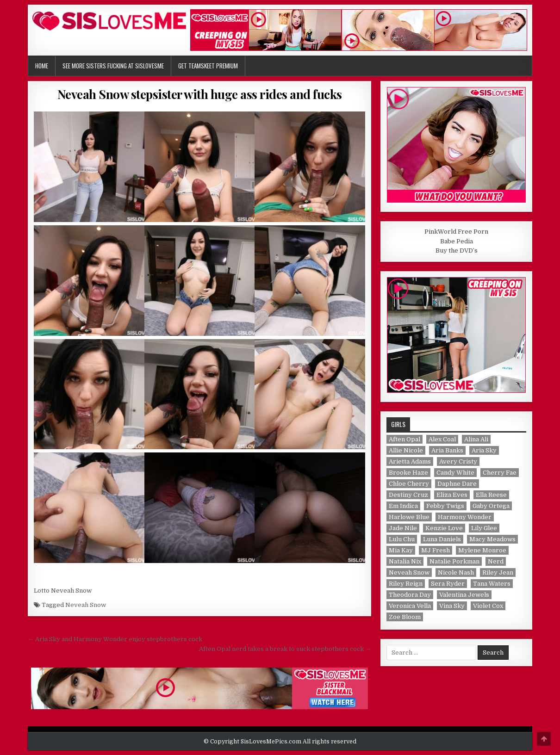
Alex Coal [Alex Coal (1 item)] (442, 439)
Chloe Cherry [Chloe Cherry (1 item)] (409, 484)
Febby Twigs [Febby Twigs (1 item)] (445, 506)
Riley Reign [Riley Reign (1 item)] (406, 584)
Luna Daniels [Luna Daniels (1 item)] (442, 539)
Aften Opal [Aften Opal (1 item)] (404, 439)
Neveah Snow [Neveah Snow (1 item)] (409, 572)
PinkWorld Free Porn (456, 232)
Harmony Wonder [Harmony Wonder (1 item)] (465, 517)
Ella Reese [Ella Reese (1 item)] (491, 495)
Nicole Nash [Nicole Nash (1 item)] (456, 572)
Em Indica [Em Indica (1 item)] (403, 506)
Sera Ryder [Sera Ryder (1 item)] (448, 584)
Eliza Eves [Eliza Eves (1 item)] (452, 495)
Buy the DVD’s (457, 251)
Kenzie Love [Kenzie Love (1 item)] (444, 528)
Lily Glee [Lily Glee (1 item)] (484, 528)
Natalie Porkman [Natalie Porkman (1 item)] (454, 561)
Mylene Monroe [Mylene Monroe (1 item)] (482, 550)
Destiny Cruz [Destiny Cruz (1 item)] (408, 495)
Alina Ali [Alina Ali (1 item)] (476, 439)
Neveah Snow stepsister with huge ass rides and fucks (200, 94)
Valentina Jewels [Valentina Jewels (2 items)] (464, 595)
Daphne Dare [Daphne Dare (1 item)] (457, 484)
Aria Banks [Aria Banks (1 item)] (447, 450)
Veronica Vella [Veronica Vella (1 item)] (410, 606)
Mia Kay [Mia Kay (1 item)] (401, 550)
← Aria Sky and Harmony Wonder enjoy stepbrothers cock (115, 639)
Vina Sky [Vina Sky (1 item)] (452, 606)
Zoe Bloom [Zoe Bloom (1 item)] (405, 617)
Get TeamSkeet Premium (208, 66)
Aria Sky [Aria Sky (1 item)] (484, 450)
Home (42, 66)
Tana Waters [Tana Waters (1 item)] (492, 584)
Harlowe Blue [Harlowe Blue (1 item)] (409, 517)
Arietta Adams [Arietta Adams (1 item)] (410, 461)
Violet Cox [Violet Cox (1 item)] (488, 606)
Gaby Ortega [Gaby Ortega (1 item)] (491, 506)
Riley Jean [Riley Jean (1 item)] (498, 572)
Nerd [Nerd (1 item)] (496, 561)
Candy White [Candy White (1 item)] (455, 473)
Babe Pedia (457, 241)
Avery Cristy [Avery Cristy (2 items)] (458, 461)
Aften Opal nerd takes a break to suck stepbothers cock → (285, 649)
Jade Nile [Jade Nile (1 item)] (403, 528)
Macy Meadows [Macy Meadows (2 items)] (492, 539)
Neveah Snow (86, 605)
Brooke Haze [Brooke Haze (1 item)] (408, 473)
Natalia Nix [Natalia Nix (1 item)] (405, 561)
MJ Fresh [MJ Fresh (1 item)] (436, 550)
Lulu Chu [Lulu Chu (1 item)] (402, 539)
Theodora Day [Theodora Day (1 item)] (410, 595)
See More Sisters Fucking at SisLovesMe (113, 66)
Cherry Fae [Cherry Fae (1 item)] (500, 473)
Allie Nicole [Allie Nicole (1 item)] (406, 450)
